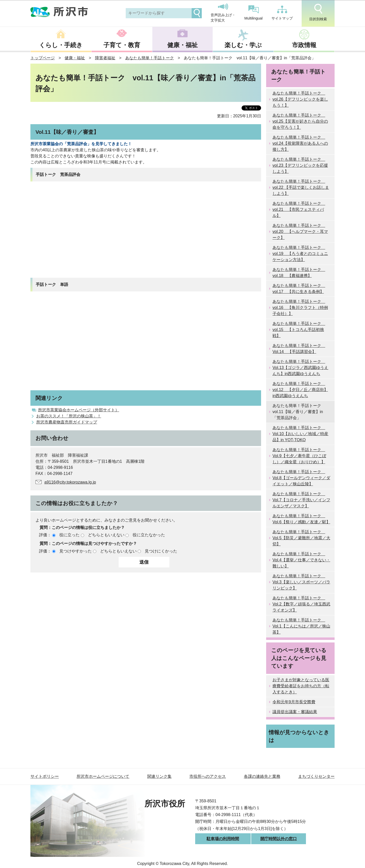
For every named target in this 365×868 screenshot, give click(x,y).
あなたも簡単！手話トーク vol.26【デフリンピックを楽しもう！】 (300, 99)
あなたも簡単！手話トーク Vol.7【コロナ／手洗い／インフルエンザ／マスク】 (301, 500)
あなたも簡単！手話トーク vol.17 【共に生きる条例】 (299, 289)
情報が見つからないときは (299, 736)
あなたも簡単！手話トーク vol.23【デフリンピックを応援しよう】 (300, 165)
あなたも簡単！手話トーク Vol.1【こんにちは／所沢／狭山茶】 (301, 626)
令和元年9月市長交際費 (294, 702)
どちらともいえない (106, 535)
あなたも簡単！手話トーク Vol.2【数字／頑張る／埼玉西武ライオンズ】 (301, 604)
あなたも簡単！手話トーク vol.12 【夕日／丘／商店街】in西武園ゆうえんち (300, 390)
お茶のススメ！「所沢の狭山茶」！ (69, 416)
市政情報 (304, 45)
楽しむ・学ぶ (243, 45)
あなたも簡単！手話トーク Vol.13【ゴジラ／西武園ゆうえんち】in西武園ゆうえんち (300, 368)
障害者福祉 (105, 58)
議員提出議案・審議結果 (295, 712)
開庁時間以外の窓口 (279, 839)
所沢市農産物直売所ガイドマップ (67, 422)
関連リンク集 (159, 776)
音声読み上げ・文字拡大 (223, 13)
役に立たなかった (149, 535)
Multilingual (253, 13)
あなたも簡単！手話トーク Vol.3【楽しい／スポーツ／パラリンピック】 (301, 582)
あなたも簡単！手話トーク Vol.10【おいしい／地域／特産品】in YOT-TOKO (300, 434)
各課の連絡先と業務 (262, 776)
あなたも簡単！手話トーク (150, 58)
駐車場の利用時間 (223, 839)
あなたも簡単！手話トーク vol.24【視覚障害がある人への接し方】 (300, 143)
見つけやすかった (76, 551)
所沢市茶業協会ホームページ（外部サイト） (79, 410)
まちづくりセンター (316, 776)
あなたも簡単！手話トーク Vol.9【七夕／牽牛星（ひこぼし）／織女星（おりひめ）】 (299, 456)
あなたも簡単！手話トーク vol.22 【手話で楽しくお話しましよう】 (301, 187)
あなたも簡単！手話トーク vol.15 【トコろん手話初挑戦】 (299, 330)
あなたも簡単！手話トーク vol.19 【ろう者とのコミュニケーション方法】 (300, 254)
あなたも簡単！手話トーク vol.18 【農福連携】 (299, 273)
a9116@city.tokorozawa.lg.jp (70, 482)
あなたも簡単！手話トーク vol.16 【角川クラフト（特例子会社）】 (300, 308)
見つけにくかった (161, 551)
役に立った (69, 535)
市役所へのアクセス (208, 776)
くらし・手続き (61, 45)
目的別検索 (318, 12)
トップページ (43, 58)
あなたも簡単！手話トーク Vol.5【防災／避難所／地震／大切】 (301, 538)
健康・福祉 (182, 45)
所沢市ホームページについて (103, 776)
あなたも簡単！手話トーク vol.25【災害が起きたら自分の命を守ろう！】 (300, 121)
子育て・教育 (122, 45)
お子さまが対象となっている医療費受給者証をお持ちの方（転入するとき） (301, 686)
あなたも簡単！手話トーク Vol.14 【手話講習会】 (299, 349)
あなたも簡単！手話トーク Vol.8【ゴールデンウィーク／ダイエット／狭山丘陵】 (301, 478)
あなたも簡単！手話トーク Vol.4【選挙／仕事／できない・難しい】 (301, 560)
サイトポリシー (45, 776)
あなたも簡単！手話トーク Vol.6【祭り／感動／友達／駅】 (301, 519)
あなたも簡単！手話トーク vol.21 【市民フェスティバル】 (299, 209)
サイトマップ (282, 13)
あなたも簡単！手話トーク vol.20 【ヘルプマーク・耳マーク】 (300, 232)
